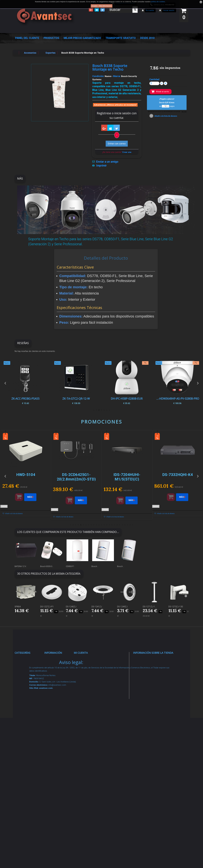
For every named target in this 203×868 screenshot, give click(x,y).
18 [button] (114, 525)
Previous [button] (5, 383)
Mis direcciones (85, 678)
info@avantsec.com (149, 677)
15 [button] (107, 525)
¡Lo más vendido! (56, 675)
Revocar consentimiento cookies (55, 770)
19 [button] (117, 525)
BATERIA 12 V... (21, 566)
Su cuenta (150, 10)
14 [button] (104, 525)
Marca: (117, 76)
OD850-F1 (70, 566)
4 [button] (102, 410)
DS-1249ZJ (122, 607)
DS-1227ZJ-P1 (47, 607)
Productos (51, 38)
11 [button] (96, 525)
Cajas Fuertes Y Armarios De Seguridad (26, 785)
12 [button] (99, 525)
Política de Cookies (57, 750)
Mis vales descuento (88, 671)
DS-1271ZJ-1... (150, 607)
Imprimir (101, 166)
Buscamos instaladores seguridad (54, 740)
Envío (50, 710)
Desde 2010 (147, 38)
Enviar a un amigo (107, 162)
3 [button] (104, 410)
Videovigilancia (25, 665)
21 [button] (122, 525)
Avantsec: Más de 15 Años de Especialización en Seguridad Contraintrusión (58, 797)
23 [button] (127, 525)
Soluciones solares (28, 727)
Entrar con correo (117, 144)
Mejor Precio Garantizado (82, 38)
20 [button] (120, 525)
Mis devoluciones (86, 665)
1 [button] (109, 410)
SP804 (18, 607)
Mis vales (82, 694)
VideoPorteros (25, 704)
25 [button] (133, 525)
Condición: (98, 76)
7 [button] (94, 410)
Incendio (22, 756)
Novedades (53, 669)
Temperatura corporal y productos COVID (27, 772)
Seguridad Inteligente (29, 659)
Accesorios (23, 743)
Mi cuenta (81, 653)
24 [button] (130, 525)
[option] (177, 383)
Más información (105, 6)
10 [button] (94, 525)
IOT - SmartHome (27, 749)
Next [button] (198, 383)
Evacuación (24, 795)
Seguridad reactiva (27, 710)
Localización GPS (27, 688)
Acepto (94, 6)
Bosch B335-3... (47, 566)
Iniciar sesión (169, 10)
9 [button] (91, 525)
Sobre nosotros (55, 698)
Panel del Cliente (27, 38)
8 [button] (89, 525)
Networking (24, 681)
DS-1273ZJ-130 (176, 607)
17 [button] (112, 525)
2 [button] (107, 410)
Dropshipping (54, 730)
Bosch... (95, 566)
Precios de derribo (57, 704)
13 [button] (102, 525)
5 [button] (99, 410)
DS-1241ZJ (97, 607)
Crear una (127, 152)
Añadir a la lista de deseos (166, 116)
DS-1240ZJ (71, 607)
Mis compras (84, 659)
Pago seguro (54, 691)
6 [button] (96, 410)
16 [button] (109, 525)
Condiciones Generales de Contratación (54, 720)
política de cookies (158, 2)
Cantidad (154, 79)
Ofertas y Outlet (26, 762)
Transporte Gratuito (121, 38)
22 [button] (125, 525)
